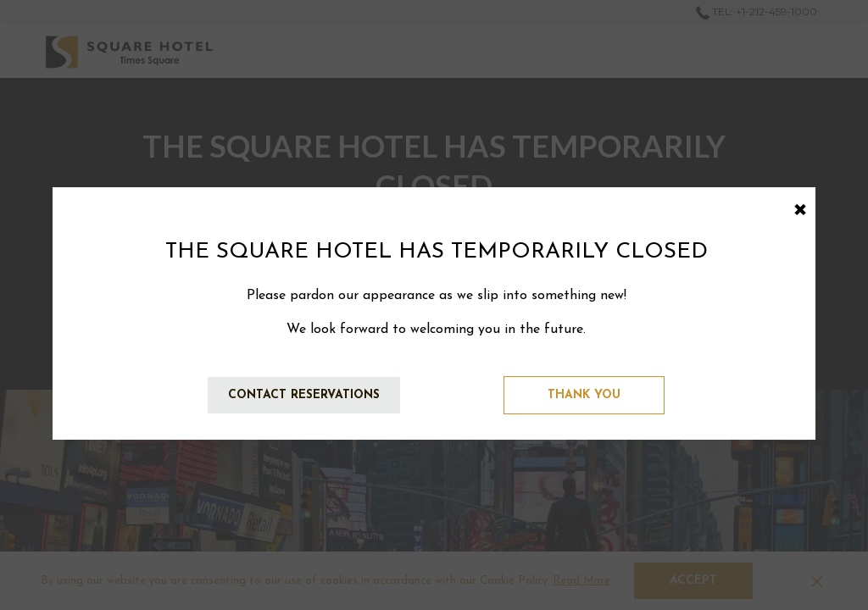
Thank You (584, 395)
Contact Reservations (304, 395)
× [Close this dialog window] (800, 207)
